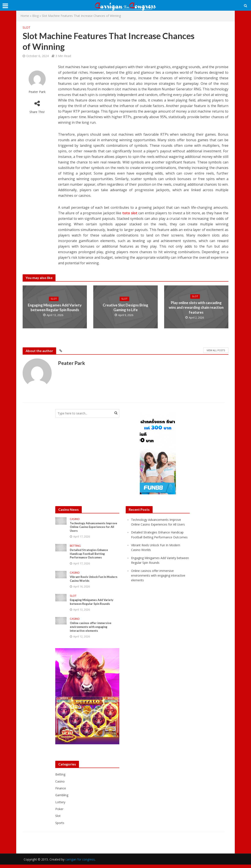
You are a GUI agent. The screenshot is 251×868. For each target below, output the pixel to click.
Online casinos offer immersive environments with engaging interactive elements (92, 631)
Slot (26, 27)
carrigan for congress (80, 863)
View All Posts (216, 350)
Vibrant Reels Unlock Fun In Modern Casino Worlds (89, 581)
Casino (75, 519)
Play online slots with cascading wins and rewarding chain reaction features (196, 308)
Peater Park (37, 92)
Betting (75, 547)
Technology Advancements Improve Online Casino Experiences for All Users (89, 528)
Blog (35, 16)
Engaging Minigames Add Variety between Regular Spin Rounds (55, 308)
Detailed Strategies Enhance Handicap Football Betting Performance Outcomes (90, 555)
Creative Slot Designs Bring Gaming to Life (125, 308)
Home (25, 16)
